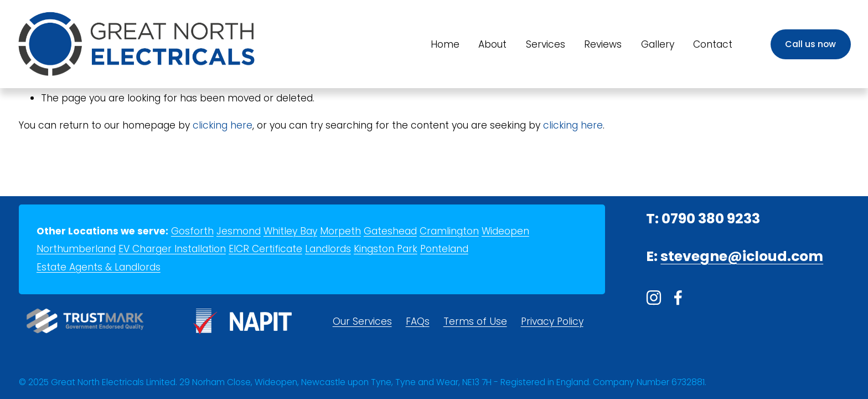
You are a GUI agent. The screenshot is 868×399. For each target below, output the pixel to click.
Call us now (810, 44)
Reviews (603, 44)
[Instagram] (654, 298)
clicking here (223, 125)
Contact (713, 44)
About (492, 44)
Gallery (658, 44)
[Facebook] (678, 298)
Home (445, 44)
